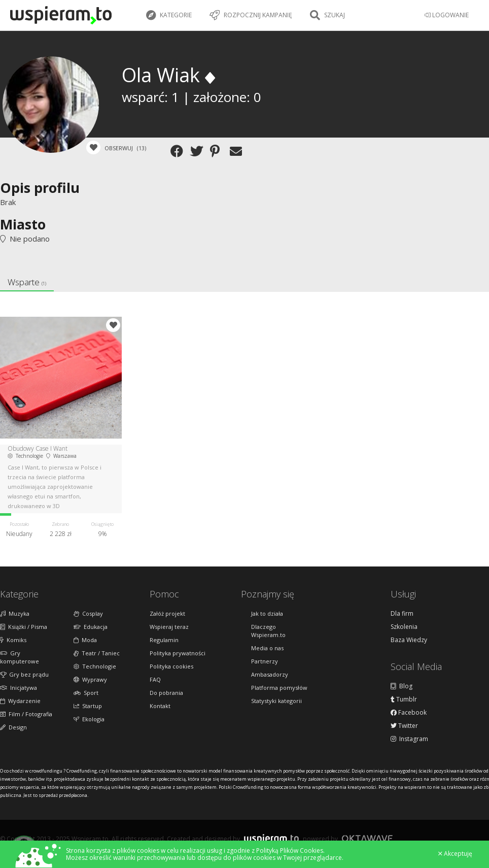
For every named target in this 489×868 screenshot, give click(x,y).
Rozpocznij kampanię (251, 15)
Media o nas (267, 648)
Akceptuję (455, 854)
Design (13, 727)
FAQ (155, 679)
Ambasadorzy (270, 674)
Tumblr (404, 699)
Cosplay (88, 613)
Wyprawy (90, 679)
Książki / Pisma (24, 627)
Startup (88, 706)
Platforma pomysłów (279, 688)
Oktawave (367, 838)
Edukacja (91, 627)
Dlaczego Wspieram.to (268, 631)
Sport (86, 693)
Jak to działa (267, 613)
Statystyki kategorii (276, 701)
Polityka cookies (171, 666)
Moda (85, 640)
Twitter (404, 726)
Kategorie (169, 15)
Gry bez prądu (24, 674)
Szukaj (327, 15)
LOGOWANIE (447, 15)
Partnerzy (265, 661)
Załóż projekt (167, 613)
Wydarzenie (20, 701)
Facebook (409, 713)
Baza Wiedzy (409, 640)
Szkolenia (404, 627)
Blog (401, 686)
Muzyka (15, 613)
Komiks (13, 640)
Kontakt (160, 706)
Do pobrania (166, 693)
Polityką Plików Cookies (290, 850)
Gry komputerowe (20, 657)
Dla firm (402, 614)
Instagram (409, 739)
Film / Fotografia (26, 714)
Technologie (95, 666)
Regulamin (164, 640)
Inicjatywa (19, 688)
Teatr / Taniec (97, 653)
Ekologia (89, 719)
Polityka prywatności (178, 653)
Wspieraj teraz (169, 627)
